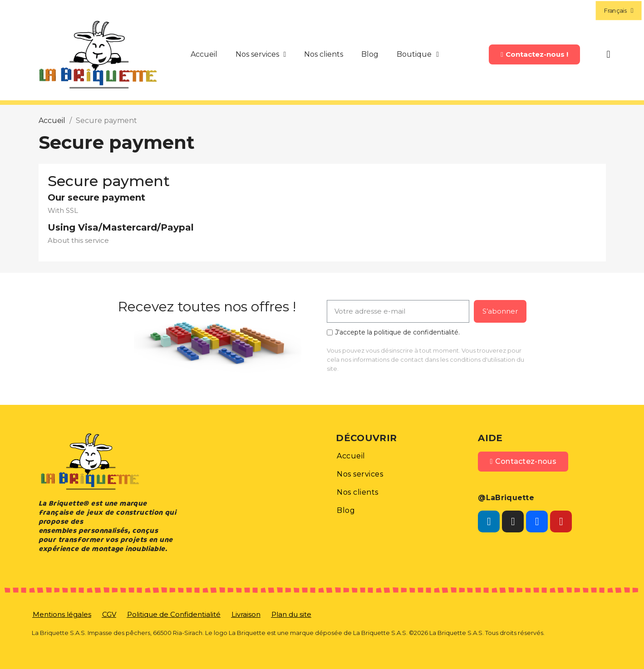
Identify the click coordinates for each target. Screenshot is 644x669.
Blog (370, 54)
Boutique (418, 54)
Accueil (204, 54)
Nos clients (324, 54)
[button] (534, 54)
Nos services (261, 54)
